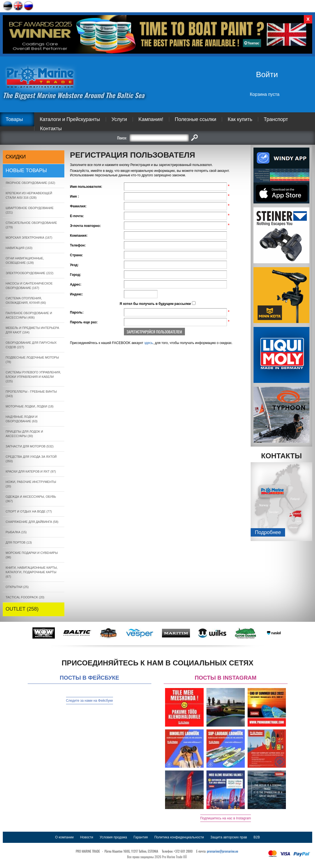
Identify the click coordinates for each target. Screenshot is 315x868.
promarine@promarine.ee (223, 851)
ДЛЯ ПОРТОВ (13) (19, 542)
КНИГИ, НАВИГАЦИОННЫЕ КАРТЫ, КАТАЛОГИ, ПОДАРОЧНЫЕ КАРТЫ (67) (32, 572)
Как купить (240, 119)
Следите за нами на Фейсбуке (90, 701)
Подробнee (268, 532)
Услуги (119, 119)
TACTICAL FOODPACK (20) (25, 597)
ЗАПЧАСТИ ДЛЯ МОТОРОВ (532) (30, 446)
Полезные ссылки (196, 119)
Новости (87, 837)
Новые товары (26, 170)
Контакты (51, 129)
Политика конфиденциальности (179, 837)
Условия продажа (113, 837)
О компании (64, 837)
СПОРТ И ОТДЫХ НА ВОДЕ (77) (29, 511)
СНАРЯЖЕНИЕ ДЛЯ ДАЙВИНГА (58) (32, 522)
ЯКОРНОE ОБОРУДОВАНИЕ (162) (30, 183)
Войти (267, 74)
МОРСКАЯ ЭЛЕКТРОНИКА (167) (29, 238)
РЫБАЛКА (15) (16, 532)
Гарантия (141, 837)
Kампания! (151, 119)
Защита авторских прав (229, 837)
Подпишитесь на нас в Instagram (226, 818)
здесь (148, 343)
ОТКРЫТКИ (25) (17, 587)
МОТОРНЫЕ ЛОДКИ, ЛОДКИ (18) (30, 406)
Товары (14, 119)
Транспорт (276, 119)
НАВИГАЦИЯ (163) (19, 248)
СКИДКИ (16, 157)
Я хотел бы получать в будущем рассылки (155, 304)
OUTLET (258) (22, 609)
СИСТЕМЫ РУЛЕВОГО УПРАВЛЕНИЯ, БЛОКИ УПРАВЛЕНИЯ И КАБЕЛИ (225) (33, 377)
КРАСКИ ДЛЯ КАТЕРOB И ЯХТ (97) (31, 471)
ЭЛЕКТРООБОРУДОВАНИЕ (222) (30, 273)
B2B (257, 837)
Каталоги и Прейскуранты (70, 119)
